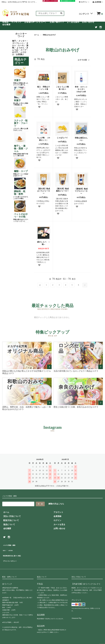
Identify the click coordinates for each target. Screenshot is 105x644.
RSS (4, 548)
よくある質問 (73, 22)
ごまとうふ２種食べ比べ (62, 87)
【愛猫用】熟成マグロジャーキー (81, 190)
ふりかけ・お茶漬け (19, 53)
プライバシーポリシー (12, 556)
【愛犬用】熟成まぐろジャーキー (44, 190)
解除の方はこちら (56, 503)
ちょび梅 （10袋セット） (44, 138)
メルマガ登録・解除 (11, 544)
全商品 (5, 22)
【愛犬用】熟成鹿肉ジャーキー (62, 189)
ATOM (10, 548)
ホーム (37, 35)
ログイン (84, 2)
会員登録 (98, 2)
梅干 (14, 41)
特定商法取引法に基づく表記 (15, 552)
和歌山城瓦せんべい (81, 138)
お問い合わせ (88, 22)
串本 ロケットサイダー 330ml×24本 (81, 88)
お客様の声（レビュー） (36, 22)
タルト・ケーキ (20, 44)
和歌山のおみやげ (49, 35)
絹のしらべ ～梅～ (44, 242)
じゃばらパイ (62, 137)
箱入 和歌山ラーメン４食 (44, 87)
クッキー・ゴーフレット (20, 42)
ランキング (16, 22)
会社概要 (6, 25)
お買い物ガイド (57, 22)
